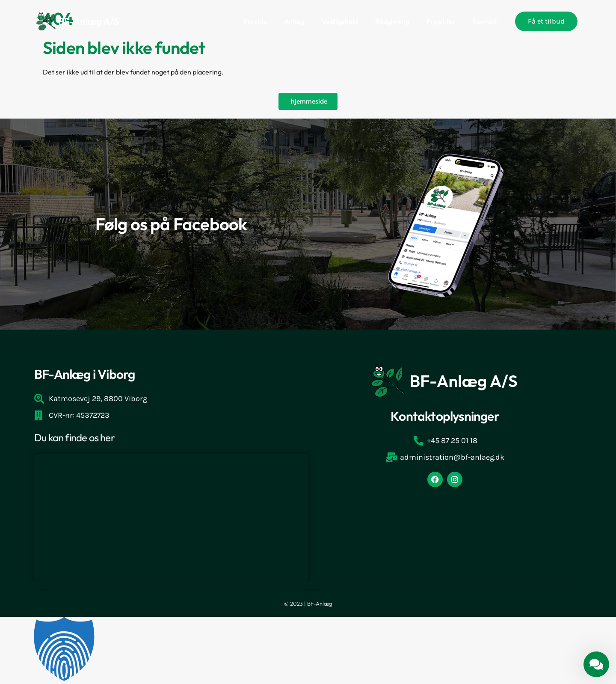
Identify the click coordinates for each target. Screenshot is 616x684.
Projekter (441, 21)
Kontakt (485, 21)
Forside (255, 21)
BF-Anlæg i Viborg (84, 375)
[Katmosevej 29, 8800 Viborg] (171, 518)
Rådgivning (392, 21)
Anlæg (294, 21)
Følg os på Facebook (171, 224)
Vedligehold (340, 21)
